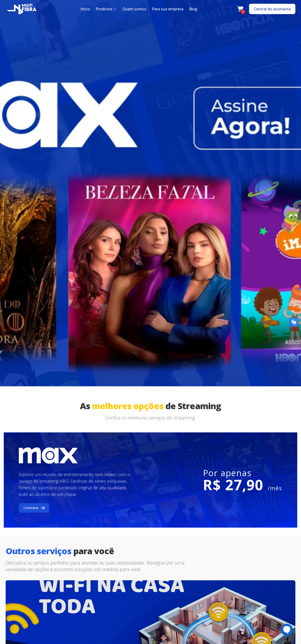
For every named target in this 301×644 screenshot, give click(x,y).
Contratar (34, 508)
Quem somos (134, 9)
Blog (193, 9)
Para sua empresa (168, 9)
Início (85, 9)
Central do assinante (272, 9)
